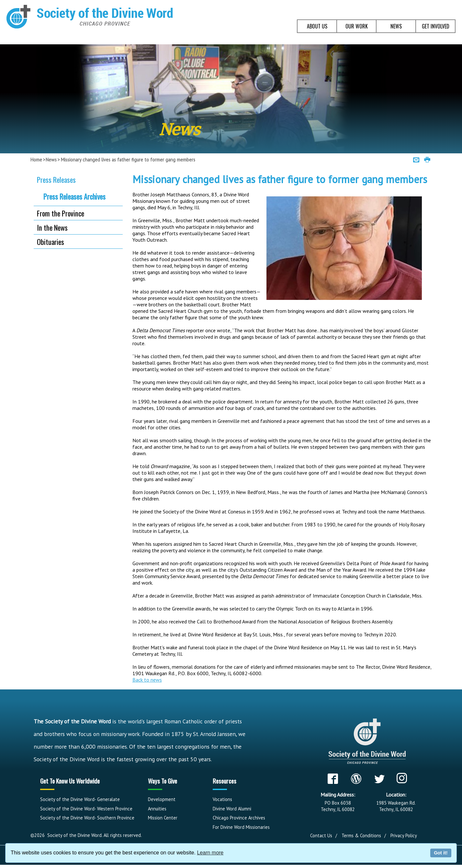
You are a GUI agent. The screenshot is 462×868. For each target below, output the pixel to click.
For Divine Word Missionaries (241, 827)
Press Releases (56, 179)
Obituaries (51, 242)
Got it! (441, 853)
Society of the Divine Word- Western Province (86, 809)
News (51, 160)
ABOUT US (317, 26)
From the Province (61, 213)
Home (36, 160)
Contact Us (321, 835)
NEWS (396, 26)
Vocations (222, 799)
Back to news (147, 680)
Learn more (210, 853)
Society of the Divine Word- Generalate (80, 799)
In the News (52, 227)
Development (162, 799)
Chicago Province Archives (239, 818)
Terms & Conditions (361, 835)
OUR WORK (357, 26)
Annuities (157, 809)
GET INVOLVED (436, 26)
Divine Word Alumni (232, 809)
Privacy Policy (404, 835)
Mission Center (163, 818)
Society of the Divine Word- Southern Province (87, 818)
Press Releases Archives (74, 196)
